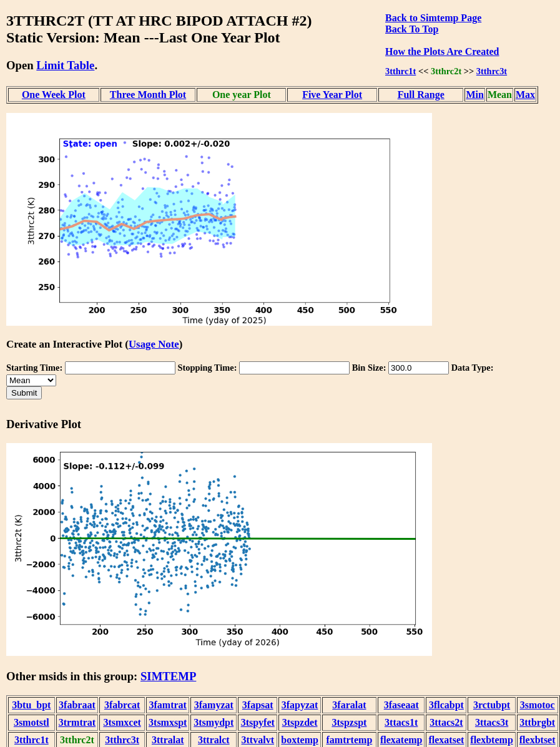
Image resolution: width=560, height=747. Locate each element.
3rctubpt (492, 705)
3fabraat (77, 705)
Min (474, 95)
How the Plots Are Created (442, 51)
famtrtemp (350, 740)
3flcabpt (446, 705)
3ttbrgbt (537, 722)
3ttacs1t (401, 722)
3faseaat (401, 705)
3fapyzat (300, 705)
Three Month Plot (148, 95)
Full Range (421, 95)
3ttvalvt (258, 740)
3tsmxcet (122, 722)
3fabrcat (122, 705)
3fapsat (258, 705)
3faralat (349, 705)
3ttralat (168, 740)
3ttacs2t (446, 722)
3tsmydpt (214, 722)
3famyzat (214, 705)
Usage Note (154, 344)
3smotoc (538, 705)
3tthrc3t (492, 71)
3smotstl (32, 722)
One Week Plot (54, 95)
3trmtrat (77, 722)
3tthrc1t (400, 71)
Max (525, 95)
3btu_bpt (31, 705)
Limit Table (65, 65)
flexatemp (401, 740)
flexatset (446, 740)
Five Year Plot (332, 95)
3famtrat (168, 705)
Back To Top (412, 29)
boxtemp (300, 740)
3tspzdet (300, 722)
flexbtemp (491, 740)
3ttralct (214, 740)
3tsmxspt (168, 722)
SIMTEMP (168, 676)
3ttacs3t (492, 722)
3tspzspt (349, 722)
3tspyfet (258, 722)
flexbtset (538, 740)
